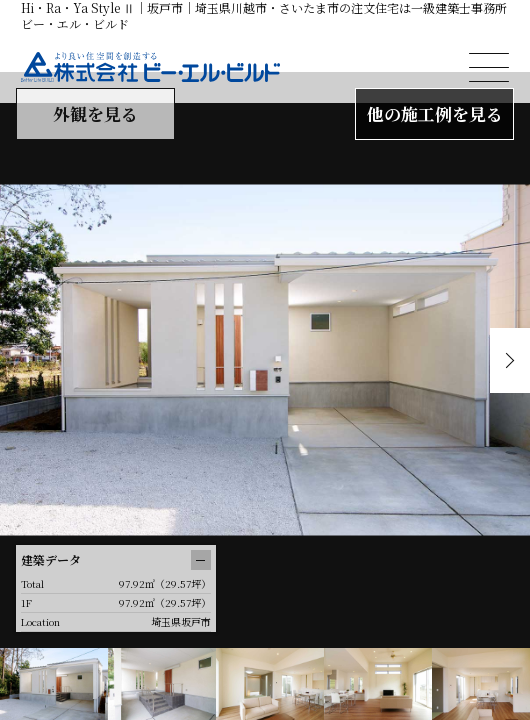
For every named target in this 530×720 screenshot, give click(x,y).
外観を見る (95, 113)
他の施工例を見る (435, 113)
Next (510, 360)
